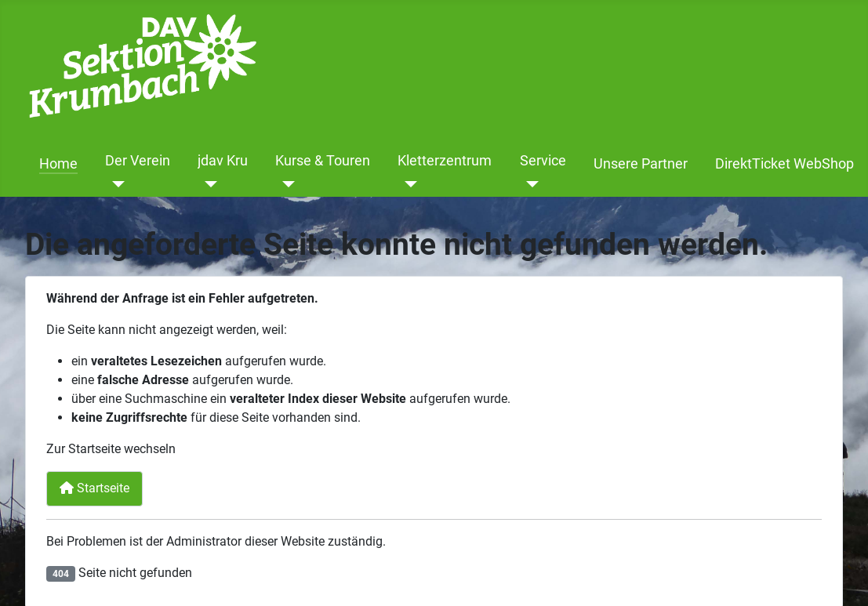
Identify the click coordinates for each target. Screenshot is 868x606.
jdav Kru (223, 161)
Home (58, 164)
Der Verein (138, 161)
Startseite (94, 488)
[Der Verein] (115, 184)
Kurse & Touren (323, 161)
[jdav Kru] (207, 184)
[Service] (530, 184)
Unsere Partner (641, 164)
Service (543, 161)
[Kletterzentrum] (407, 184)
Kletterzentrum (445, 161)
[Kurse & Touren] (285, 184)
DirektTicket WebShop (784, 164)
